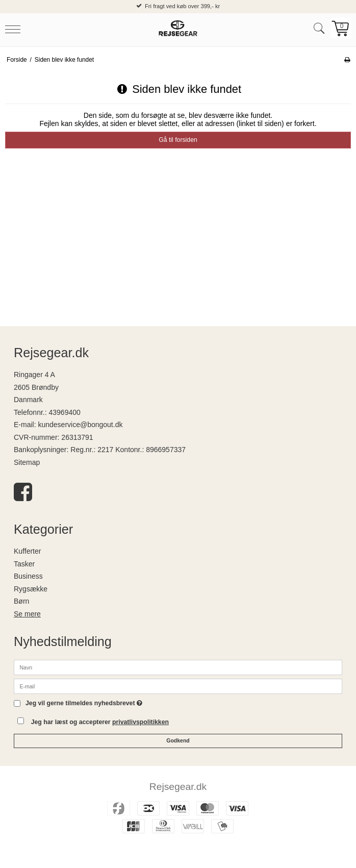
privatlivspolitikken (141, 722)
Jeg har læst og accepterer (100, 722)
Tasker (24, 564)
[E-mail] (178, 685)
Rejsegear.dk (178, 787)
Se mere (27, 614)
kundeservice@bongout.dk (80, 425)
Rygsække (31, 589)
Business (28, 576)
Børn (21, 601)
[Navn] (178, 666)
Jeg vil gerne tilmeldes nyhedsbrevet (84, 703)
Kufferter (27, 551)
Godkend (178, 740)
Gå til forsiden (178, 140)
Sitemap (27, 462)
